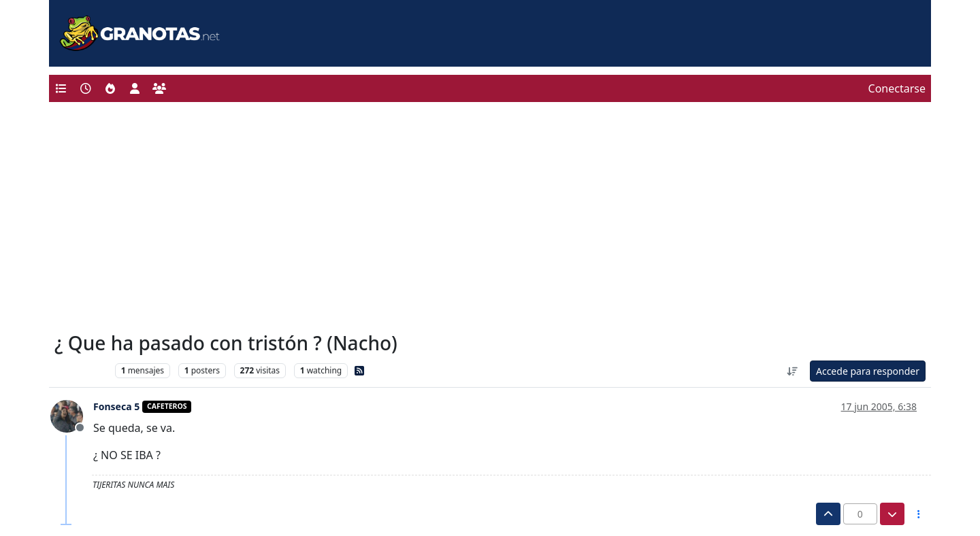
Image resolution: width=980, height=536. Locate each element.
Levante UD (81, 370)
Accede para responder (868, 371)
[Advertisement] (490, 220)
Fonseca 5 (116, 406)
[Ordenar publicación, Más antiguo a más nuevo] (792, 371)
